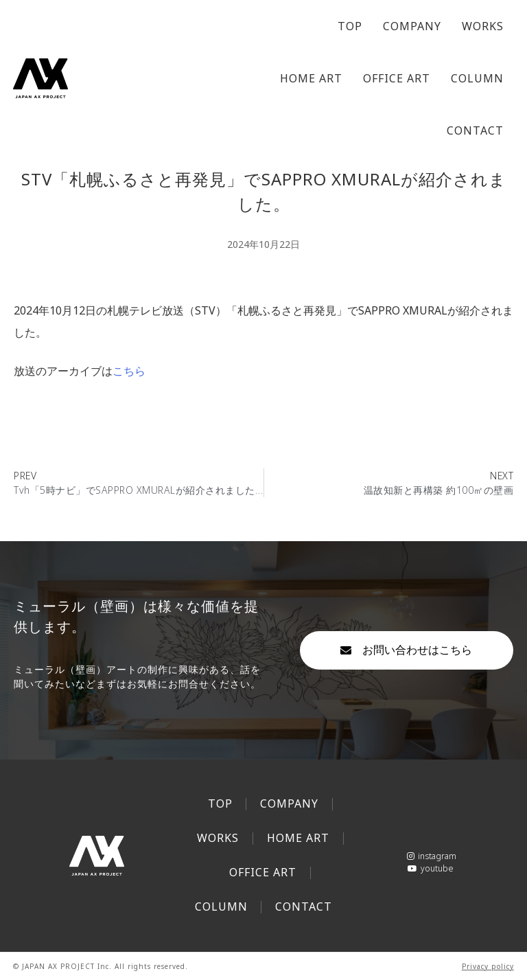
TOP (350, 26)
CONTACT (475, 130)
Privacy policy (488, 966)
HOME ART (311, 78)
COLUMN (477, 78)
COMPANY (412, 26)
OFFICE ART (397, 78)
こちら (129, 371)
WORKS (483, 26)
